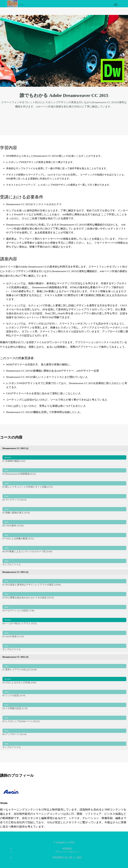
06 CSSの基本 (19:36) (64, 522)
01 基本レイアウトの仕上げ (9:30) (64, 666)
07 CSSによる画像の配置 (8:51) (64, 535)
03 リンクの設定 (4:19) (64, 692)
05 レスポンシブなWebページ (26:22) (64, 718)
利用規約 (67, 849)
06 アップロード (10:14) (64, 731)
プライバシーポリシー (67, 852)
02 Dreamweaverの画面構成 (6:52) (64, 471)
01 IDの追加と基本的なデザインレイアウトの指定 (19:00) (64, 581)
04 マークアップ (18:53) (64, 496)
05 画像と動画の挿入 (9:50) (64, 509)
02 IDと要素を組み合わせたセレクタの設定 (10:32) (64, 594)
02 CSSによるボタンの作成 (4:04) (64, 679)
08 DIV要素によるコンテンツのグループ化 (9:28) (64, 548)
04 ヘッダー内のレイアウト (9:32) (64, 620)
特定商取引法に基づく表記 (67, 857)
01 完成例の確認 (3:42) (64, 458)
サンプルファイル (64, 561)
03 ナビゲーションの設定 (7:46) (64, 607)
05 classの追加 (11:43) (64, 633)
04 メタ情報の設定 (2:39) (64, 705)
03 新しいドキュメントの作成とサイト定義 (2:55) (64, 483)
